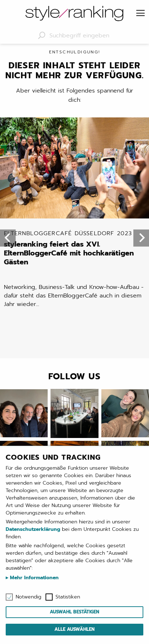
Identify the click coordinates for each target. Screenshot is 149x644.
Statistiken (68, 597)
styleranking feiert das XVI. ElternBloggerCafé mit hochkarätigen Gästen (74, 249)
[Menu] (140, 14)
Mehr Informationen (33, 578)
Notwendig (28, 597)
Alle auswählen (74, 629)
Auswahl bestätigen (74, 612)
